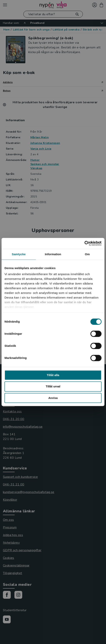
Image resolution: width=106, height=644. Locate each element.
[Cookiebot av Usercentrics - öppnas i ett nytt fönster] (84, 243)
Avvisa (53, 398)
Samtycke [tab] (19, 254)
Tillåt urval (53, 387)
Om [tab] (87, 254)
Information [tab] (53, 254)
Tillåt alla (53, 375)
